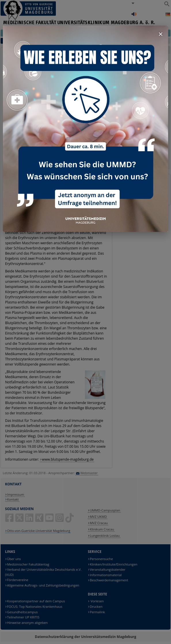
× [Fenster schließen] (161, 34)
